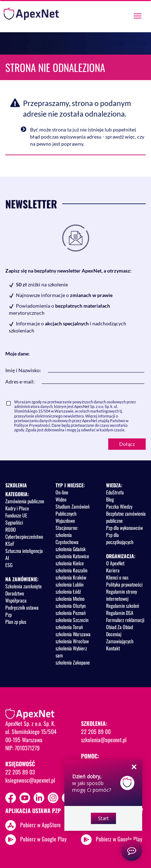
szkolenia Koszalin (71, 570)
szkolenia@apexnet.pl (104, 740)
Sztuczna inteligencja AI (24, 554)
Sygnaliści (14, 522)
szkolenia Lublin (69, 584)
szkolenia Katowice (72, 556)
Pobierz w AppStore (40, 824)
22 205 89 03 (20, 772)
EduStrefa (115, 492)
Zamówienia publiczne (25, 501)
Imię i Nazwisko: (23, 370)
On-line (62, 492)
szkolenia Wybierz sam (71, 652)
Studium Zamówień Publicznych (72, 510)
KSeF (10, 544)
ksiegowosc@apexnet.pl (30, 780)
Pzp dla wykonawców (124, 528)
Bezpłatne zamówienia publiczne (126, 517)
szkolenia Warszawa (73, 634)
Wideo (61, 499)
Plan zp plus (16, 621)
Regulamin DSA (120, 613)
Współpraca (16, 600)
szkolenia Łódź (68, 591)
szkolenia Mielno (70, 598)
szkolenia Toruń (69, 627)
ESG (9, 565)
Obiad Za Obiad (120, 627)
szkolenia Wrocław (72, 641)
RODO (11, 529)
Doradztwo (15, 593)
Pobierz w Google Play (43, 839)
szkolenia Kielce (70, 563)
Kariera (113, 570)
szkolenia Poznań (71, 613)
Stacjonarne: (67, 528)
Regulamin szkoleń (123, 606)
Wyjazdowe (65, 520)
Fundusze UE (16, 515)
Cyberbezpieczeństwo (24, 536)
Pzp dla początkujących (120, 538)
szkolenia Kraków (71, 577)
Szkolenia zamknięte (24, 586)
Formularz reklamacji (125, 620)
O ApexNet (115, 563)
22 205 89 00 (96, 732)
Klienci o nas (117, 577)
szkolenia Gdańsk (71, 549)
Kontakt (113, 648)
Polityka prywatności (124, 584)
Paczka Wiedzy (119, 506)
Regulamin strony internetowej (121, 595)
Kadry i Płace (17, 508)
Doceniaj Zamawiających (120, 637)
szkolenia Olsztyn (71, 606)
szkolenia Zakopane (73, 662)
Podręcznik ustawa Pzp (22, 611)
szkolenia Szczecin (72, 620)
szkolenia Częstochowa (67, 538)
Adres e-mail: (20, 382)
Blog (110, 499)
